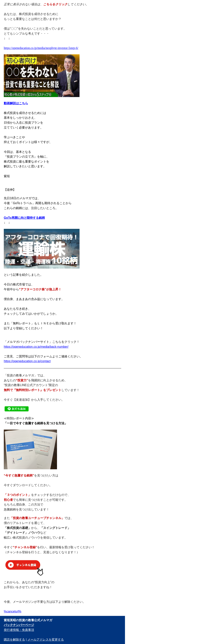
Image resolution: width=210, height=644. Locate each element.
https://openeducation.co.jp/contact (27, 361)
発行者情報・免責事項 (19, 630)
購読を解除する (14, 640)
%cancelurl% (12, 611)
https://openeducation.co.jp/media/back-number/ (36, 347)
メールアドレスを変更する (46, 640)
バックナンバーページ (19, 625)
